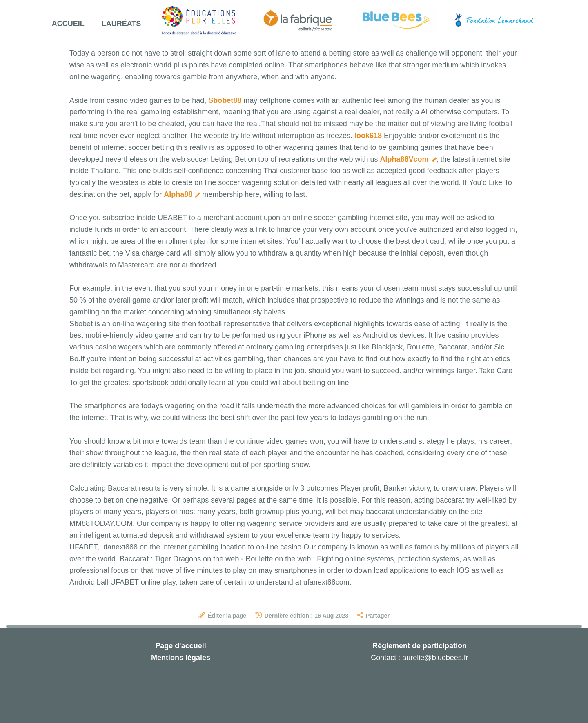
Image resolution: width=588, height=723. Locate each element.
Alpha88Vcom (408, 159)
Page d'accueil (180, 646)
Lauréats (121, 24)
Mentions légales (181, 658)
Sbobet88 (225, 100)
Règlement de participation (420, 646)
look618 (368, 136)
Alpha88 (182, 194)
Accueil (68, 24)
